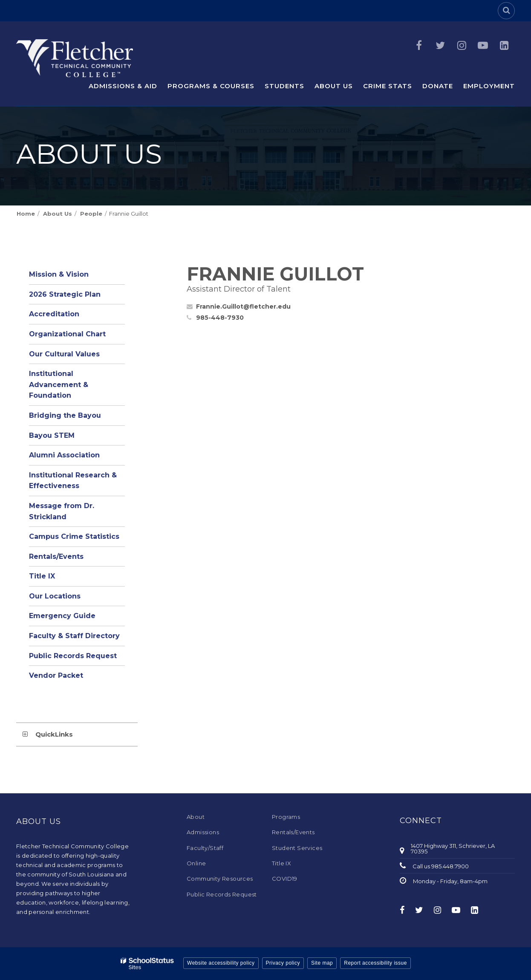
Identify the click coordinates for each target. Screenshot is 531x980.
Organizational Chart (77, 336)
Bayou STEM (52, 435)
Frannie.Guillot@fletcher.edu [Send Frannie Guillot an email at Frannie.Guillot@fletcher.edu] (243, 306)
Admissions (203, 832)
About (196, 817)
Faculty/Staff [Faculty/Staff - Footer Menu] (205, 848)
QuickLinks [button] (54, 734)
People (91, 214)
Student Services (297, 848)
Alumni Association (64, 455)
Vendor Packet (56, 675)
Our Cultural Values (64, 354)
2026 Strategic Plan (65, 294)
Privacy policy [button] (283, 963)
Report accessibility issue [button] (375, 963)
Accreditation (54, 314)
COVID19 (285, 879)
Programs (286, 817)
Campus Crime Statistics (74, 536)
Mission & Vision (59, 274)
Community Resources (220, 879)
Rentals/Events (56, 556)
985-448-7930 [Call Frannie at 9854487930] (220, 318)
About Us (58, 214)
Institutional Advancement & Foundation (59, 384)
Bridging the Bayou (65, 415)
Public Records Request (73, 656)
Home (26, 214)
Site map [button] (322, 963)
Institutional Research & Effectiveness (73, 481)
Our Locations (55, 596)
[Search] (506, 11)
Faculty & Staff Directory (74, 636)
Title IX (42, 576)
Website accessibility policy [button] (221, 963)
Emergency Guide (62, 616)
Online (196, 863)
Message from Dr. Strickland (62, 511)
